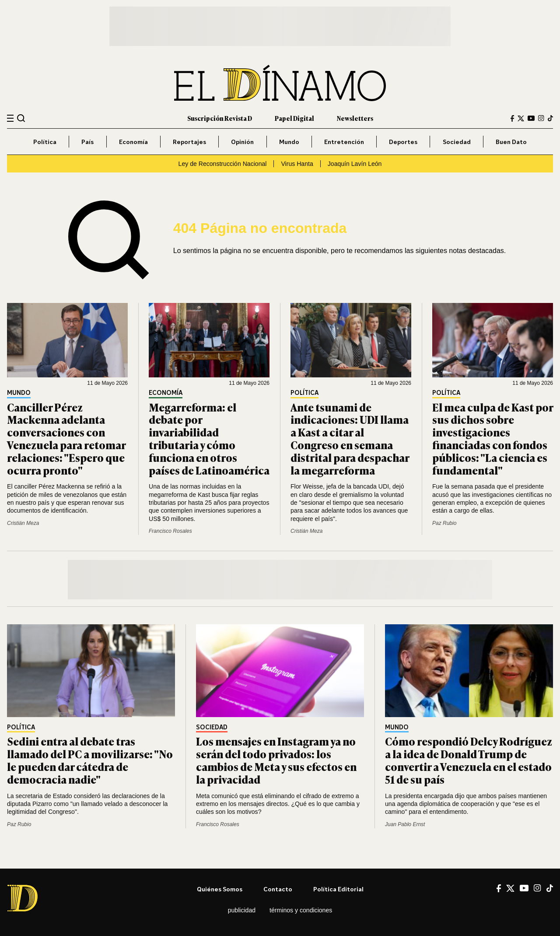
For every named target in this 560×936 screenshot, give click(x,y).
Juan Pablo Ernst (405, 824)
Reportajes (189, 142)
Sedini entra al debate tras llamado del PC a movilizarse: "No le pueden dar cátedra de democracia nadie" (90, 760)
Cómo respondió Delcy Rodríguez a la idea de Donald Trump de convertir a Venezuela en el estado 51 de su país (469, 760)
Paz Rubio (444, 523)
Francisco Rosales (170, 531)
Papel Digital (294, 118)
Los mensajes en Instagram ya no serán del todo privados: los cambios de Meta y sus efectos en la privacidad (276, 760)
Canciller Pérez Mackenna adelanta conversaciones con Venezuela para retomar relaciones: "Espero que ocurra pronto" (66, 438)
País (87, 142)
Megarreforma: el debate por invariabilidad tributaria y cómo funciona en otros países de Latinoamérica (209, 438)
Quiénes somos (220, 889)
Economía (133, 142)
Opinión (242, 142)
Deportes (403, 142)
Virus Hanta (297, 164)
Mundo (289, 142)
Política (45, 142)
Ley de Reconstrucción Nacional (223, 164)
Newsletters (355, 118)
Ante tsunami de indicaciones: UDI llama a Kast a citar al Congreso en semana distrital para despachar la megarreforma (350, 438)
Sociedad (457, 142)
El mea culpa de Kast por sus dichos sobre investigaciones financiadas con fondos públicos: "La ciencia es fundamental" (493, 438)
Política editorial (338, 889)
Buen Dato (511, 142)
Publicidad (242, 910)
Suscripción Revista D (220, 118)
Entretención (344, 142)
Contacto (278, 889)
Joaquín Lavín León (355, 164)
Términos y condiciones (301, 910)
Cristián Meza (23, 523)
